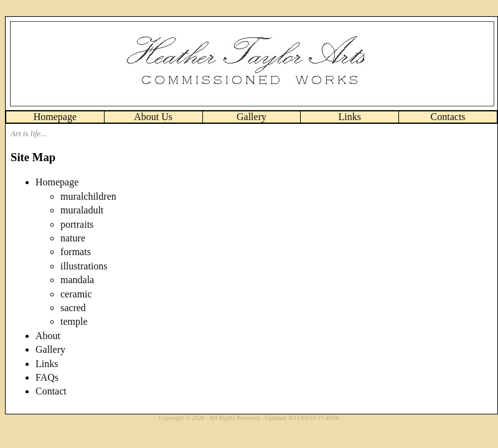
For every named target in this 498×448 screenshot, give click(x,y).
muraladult (82, 210)
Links (350, 117)
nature (73, 238)
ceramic (76, 294)
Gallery (251, 117)
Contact (51, 391)
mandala (77, 280)
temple (74, 321)
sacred (73, 308)
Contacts (448, 117)
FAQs (47, 377)
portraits (77, 224)
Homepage (55, 117)
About (48, 336)
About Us (153, 117)
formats (76, 252)
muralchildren (88, 196)
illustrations (84, 266)
